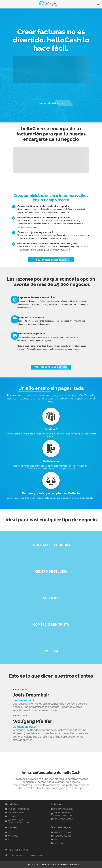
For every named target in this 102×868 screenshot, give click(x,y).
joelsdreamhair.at (23, 700)
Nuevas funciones (16, 813)
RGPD (56, 840)
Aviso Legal (59, 843)
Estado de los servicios (18, 809)
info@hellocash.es (19, 850)
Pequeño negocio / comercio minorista (63, 814)
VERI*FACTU (12, 816)
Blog (10, 840)
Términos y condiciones (64, 832)
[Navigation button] (98, 4)
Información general (63, 819)
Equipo (11, 832)
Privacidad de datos (62, 836)
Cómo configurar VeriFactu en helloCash (18, 821)
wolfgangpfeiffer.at (25, 727)
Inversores (13, 836)
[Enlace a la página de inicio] (49, 6)
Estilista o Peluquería (63, 809)
